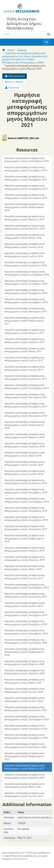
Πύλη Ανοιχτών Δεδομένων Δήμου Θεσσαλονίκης (24, 23)
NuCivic (24, 859)
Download (12, 88)
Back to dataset (14, 82)
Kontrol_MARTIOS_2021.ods (23, 138)
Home (11, 50)
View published (16, 77)
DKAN (15, 859)
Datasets (22, 50)
